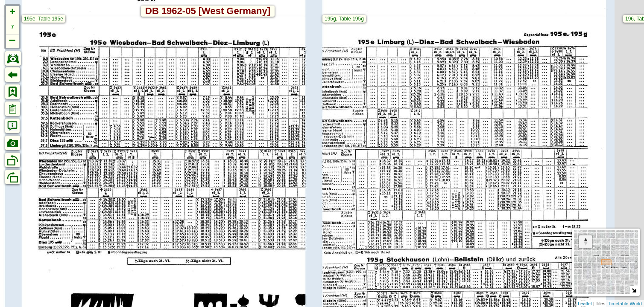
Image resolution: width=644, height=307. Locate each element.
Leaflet (585, 304)
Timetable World (625, 304)
